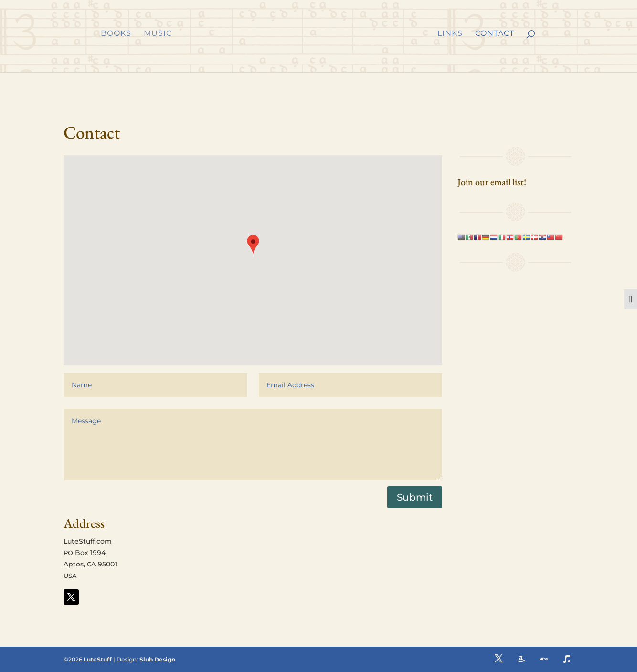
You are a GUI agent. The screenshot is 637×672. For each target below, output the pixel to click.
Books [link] (116, 34)
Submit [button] (415, 497)
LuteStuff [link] (98, 659)
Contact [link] (495, 34)
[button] (253, 247)
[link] (304, 34)
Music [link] (158, 34)
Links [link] (450, 34)
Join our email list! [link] (492, 182)
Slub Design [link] (157, 659)
